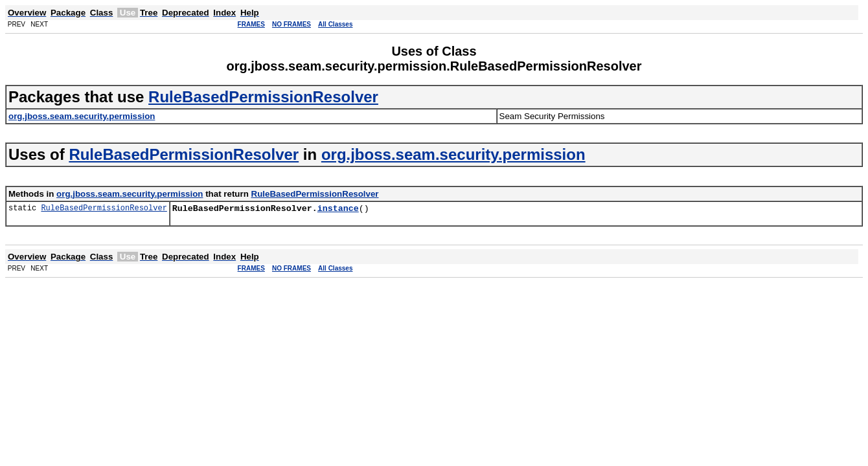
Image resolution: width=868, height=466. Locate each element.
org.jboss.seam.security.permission (453, 154)
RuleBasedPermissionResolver (263, 97)
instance (338, 210)
